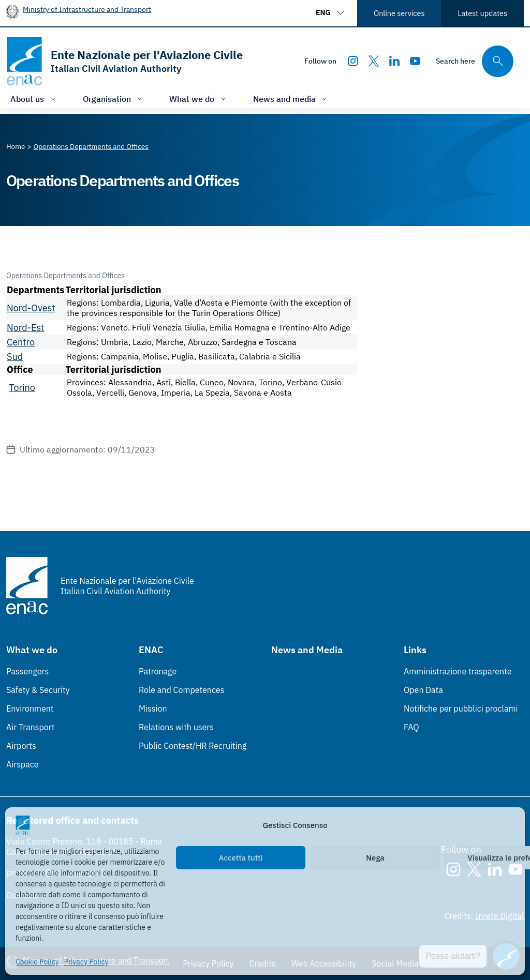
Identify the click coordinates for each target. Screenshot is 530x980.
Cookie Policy (37, 962)
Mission (153, 708)
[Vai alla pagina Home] (16, 146)
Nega (375, 858)
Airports (21, 746)
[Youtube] (415, 61)
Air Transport (30, 727)
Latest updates (482, 13)
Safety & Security (38, 690)
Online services (399, 13)
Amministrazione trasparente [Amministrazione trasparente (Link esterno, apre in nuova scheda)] (458, 671)
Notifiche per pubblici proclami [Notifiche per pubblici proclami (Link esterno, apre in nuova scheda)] (461, 708)
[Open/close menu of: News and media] (291, 99)
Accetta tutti (241, 858)
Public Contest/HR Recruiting (193, 746)
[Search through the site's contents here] (475, 61)
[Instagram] (353, 61)
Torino (22, 388)
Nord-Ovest (31, 308)
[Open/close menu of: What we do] (199, 99)
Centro (21, 342)
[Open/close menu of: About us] (34, 99)
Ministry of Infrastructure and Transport (87, 9)
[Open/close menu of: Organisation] (114, 99)
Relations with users (176, 727)
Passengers (27, 671)
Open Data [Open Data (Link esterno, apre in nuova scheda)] (423, 690)
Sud (15, 357)
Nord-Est (25, 328)
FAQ (411, 727)
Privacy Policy (86, 962)
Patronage (158, 671)
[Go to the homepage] (124, 61)
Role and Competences (181, 690)
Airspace (22, 764)
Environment (30, 708)
